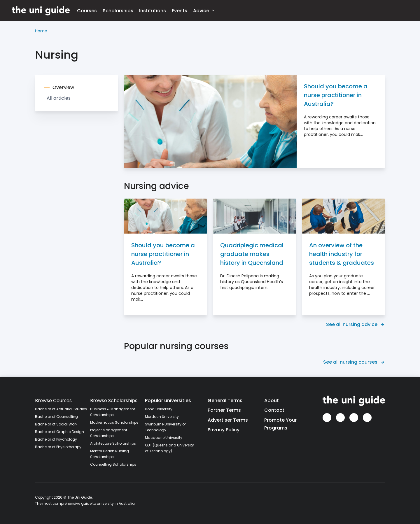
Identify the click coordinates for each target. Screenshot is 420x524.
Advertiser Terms (228, 420)
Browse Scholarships (114, 401)
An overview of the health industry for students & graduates (342, 254)
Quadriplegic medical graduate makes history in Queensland (252, 254)
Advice (204, 10)
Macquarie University (164, 438)
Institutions (153, 11)
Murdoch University (162, 417)
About (272, 401)
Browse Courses (53, 401)
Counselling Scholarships (113, 464)
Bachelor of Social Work (56, 424)
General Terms (225, 401)
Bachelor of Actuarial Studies (61, 409)
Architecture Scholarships (113, 443)
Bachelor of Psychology (56, 439)
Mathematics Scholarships (114, 422)
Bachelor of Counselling (56, 417)
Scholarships (118, 11)
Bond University (159, 409)
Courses (87, 11)
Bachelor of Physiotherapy (58, 447)
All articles (59, 98)
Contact (274, 410)
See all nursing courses (354, 362)
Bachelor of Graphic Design (60, 432)
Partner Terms (224, 410)
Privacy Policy (224, 430)
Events (180, 11)
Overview (63, 87)
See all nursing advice (356, 324)
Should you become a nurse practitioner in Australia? (336, 95)
